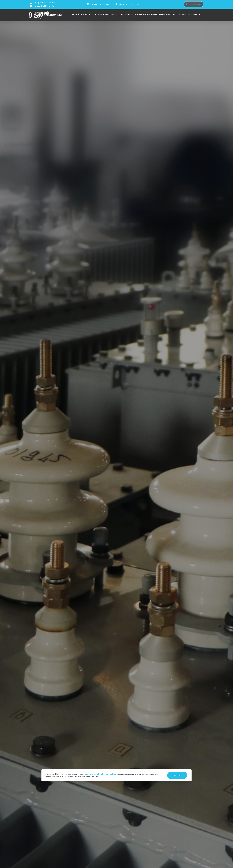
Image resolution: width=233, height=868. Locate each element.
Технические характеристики (139, 14)
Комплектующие (107, 14)
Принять (177, 775)
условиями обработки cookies (101, 774)
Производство (169, 14)
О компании (191, 14)
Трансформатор (82, 14)
